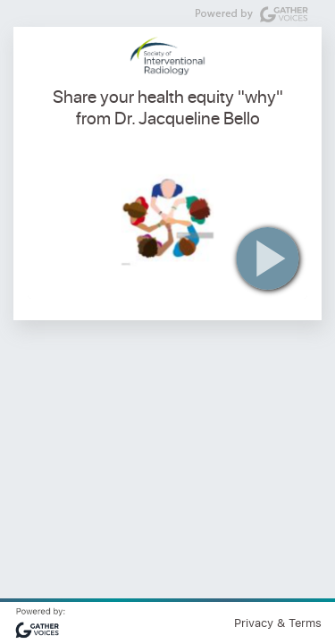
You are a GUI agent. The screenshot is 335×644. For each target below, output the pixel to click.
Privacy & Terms (278, 623)
